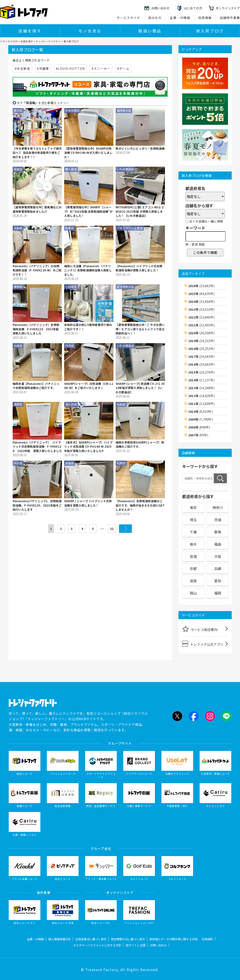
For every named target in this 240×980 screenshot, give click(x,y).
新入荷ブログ (210, 31)
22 (112, 529)
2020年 (201, 333)
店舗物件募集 (230, 18)
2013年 (201, 388)
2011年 (201, 404)
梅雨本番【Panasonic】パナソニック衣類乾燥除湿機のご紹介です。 (36, 386)
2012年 (201, 396)
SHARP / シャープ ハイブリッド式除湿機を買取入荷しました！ (88, 503)
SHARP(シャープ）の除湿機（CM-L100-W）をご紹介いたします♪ (89, 386)
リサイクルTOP (9, 41)
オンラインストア (228, 8)
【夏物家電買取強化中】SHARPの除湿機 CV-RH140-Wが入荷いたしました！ (88, 153)
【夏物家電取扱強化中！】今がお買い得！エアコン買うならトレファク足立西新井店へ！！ (140, 329)
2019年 (201, 341)
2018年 (201, 349)
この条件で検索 (205, 252)
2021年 (201, 325)
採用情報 (205, 18)
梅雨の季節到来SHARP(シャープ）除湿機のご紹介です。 (140, 445)
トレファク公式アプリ (203, 644)
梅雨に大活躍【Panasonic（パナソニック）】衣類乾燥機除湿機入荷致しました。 (88, 270)
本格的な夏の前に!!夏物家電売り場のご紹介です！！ (88, 327)
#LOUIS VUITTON (70, 69)
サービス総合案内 (200, 629)
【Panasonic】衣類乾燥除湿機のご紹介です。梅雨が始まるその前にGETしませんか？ (140, 505)
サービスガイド (129, 18)
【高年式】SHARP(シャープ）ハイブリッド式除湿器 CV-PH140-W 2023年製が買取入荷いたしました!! (88, 447)
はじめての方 (193, 8)
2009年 (201, 419)
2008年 (199, 427)
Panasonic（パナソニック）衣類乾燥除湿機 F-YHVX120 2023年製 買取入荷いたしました (37, 329)
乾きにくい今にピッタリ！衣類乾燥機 (140, 148)
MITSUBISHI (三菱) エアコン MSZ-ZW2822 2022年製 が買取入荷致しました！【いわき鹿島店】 (140, 211)
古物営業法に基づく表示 (91, 939)
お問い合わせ (158, 945)
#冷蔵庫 (43, 69)
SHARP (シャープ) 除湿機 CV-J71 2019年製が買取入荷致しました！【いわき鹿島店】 (140, 388)
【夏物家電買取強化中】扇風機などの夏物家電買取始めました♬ (37, 209)
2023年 (201, 309)
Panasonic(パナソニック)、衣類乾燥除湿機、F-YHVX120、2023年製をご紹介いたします (37, 505)
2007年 (198, 435)
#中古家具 (22, 69)
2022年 (201, 317)
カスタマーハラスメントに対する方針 (97, 945)
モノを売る (90, 31)
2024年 (201, 302)
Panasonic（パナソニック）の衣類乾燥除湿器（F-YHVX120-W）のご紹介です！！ (37, 270)
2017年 (201, 356)
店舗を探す (30, 31)
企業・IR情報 (180, 18)
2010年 (201, 411)
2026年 (201, 286)
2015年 (201, 372)
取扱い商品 (150, 31)
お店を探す (27, 41)
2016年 (201, 364)
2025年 (201, 294)
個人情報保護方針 (60, 939)
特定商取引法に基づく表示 (128, 939)
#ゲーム (123, 69)
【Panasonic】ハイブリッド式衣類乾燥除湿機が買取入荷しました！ (139, 268)
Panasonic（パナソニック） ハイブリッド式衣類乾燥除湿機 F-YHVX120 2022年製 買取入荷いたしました (37, 447)
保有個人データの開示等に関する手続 (173, 939)
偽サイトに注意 (136, 945)
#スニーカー (101, 69)
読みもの (155, 18)
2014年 (201, 380)
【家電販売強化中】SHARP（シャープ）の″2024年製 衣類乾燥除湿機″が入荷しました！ (88, 211)
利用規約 (207, 939)
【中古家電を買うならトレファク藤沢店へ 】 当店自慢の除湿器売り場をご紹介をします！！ (37, 153)
